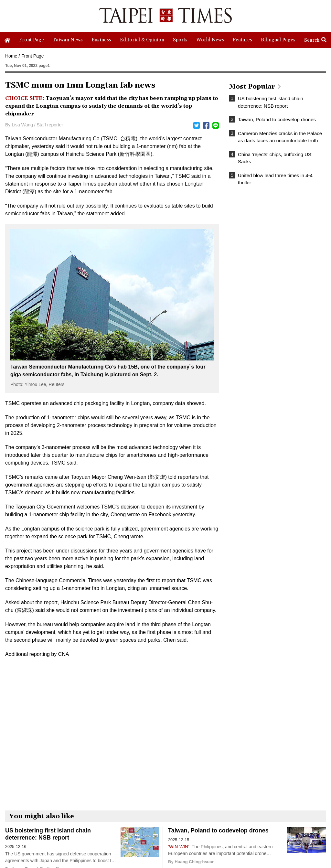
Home (11, 56)
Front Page (32, 56)
